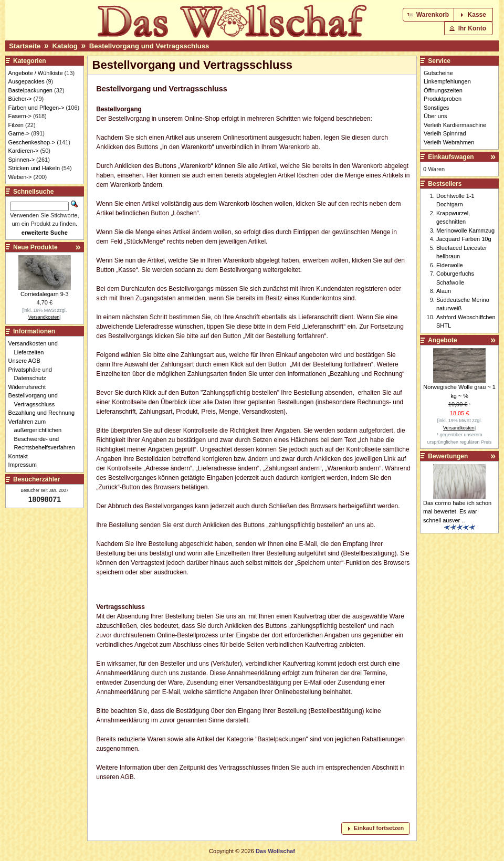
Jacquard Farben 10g (464, 239)
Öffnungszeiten (443, 90)
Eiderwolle (450, 265)
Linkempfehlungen (447, 81)
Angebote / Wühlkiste (36, 73)
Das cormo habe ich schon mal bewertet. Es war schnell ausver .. (457, 512)
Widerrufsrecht (30, 387)
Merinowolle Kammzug (465, 230)
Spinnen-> (22, 160)
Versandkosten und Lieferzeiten (36, 348)
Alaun (444, 291)
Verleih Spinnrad (445, 133)
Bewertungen (448, 456)
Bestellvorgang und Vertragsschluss (149, 46)
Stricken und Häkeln (34, 168)
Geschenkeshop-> (32, 142)
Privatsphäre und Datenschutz (33, 374)
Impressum (25, 465)
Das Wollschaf (275, 851)
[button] (429, 15)
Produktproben (443, 99)
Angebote (442, 340)
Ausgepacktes (27, 81)
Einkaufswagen (451, 157)
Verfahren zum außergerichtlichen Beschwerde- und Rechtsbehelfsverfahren (45, 435)
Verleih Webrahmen (449, 142)
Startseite (25, 46)
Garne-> (19, 133)
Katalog (65, 46)
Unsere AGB (27, 361)
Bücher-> (20, 99)
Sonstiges (436, 108)
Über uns (435, 116)
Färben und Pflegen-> (36, 108)
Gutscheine (438, 73)
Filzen (16, 125)
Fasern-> (20, 116)
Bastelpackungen (30, 90)
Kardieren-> (24, 151)
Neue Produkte (35, 247)
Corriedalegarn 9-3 (45, 294)
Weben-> (20, 177)
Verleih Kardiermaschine (455, 125)
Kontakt (21, 456)
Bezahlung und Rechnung (45, 413)
